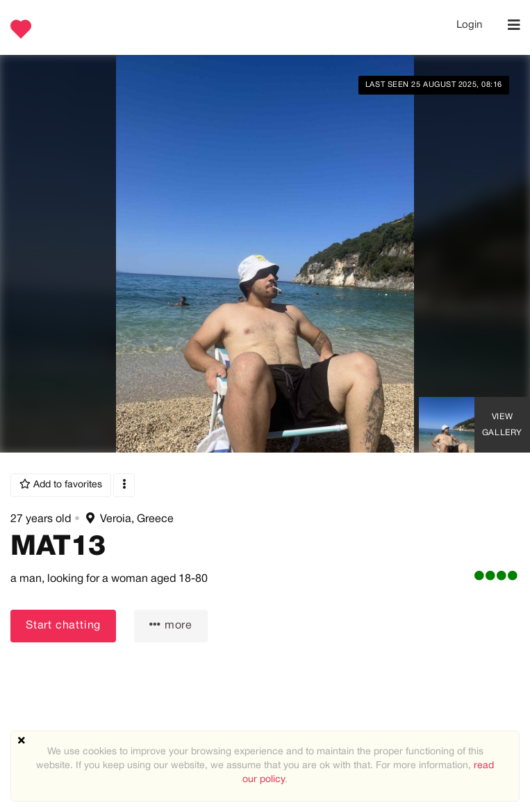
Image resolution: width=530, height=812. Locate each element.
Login (469, 25)
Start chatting (63, 626)
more (171, 625)
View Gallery (502, 425)
